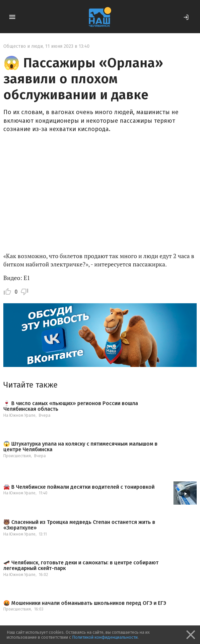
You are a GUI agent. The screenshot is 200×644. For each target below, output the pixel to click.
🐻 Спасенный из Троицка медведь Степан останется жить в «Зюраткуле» (79, 525)
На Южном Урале (19, 415)
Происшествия (17, 456)
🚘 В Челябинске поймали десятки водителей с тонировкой (79, 487)
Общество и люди (23, 46)
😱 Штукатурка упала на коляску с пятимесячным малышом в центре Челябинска (80, 447)
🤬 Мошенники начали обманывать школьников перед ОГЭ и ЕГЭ (85, 603)
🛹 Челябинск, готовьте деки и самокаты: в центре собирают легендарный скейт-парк (81, 566)
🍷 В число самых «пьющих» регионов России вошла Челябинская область (71, 406)
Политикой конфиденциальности (105, 637)
